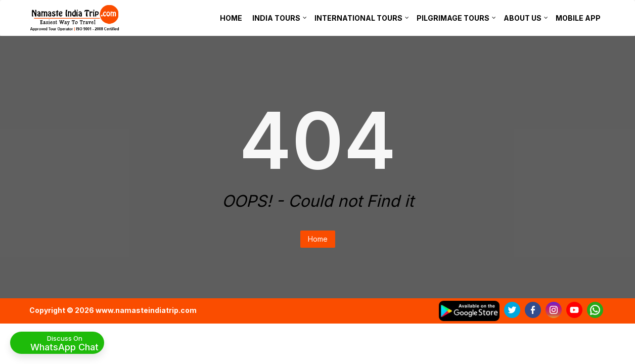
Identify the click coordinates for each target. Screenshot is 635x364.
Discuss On (64, 343)
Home (318, 239)
